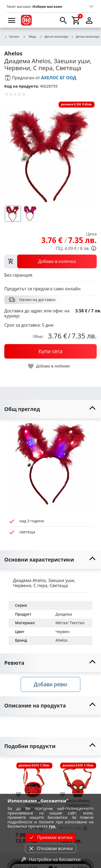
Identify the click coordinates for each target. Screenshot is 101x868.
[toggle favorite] (49, 366)
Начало (12, 37)
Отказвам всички (50, 848)
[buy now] (50, 351)
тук (52, 826)
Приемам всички (50, 837)
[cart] (76, 20)
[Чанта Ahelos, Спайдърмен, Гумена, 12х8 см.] (78, 779)
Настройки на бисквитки (50, 859)
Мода (29, 37)
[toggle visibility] (50, 409)
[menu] (12, 20)
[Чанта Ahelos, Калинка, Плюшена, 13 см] (34, 779)
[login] (89, 20)
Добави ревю (50, 684)
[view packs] (50, 261)
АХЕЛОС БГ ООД (59, 78)
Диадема (64, 614)
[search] (63, 20)
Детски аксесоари (54, 37)
